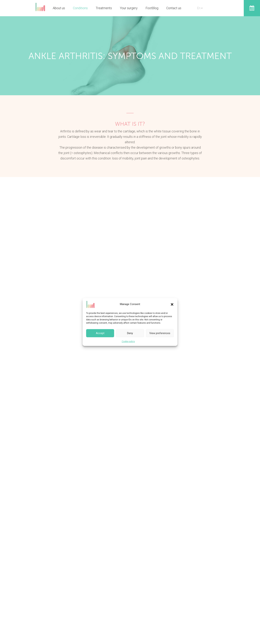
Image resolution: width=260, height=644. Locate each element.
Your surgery (129, 8)
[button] (172, 304)
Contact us (174, 8)
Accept (100, 333)
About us (59, 8)
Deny (130, 333)
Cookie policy (128, 341)
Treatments (104, 8)
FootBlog (152, 8)
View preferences (160, 333)
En (199, 8)
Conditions (80, 8)
